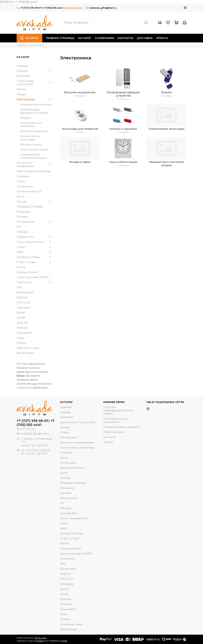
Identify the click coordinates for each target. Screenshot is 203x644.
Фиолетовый (25, 292)
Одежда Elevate (35, 272)
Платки (21, 343)
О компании (104, 38)
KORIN (21, 267)
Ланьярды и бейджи (30, 207)
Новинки (22, 66)
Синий (21, 318)
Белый (21, 313)
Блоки (21, 376)
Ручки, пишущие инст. (35, 242)
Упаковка (23, 176)
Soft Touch (23, 303)
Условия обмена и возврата (121, 427)
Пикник (22, 89)
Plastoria (22, 297)
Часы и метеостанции (34, 150)
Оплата (162, 38)
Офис (35, 252)
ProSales (39, 641)
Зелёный (22, 328)
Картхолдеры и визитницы (34, 171)
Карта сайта (40, 638)
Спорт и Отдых (35, 262)
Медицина (24, 212)
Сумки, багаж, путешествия (35, 83)
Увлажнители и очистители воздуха (33, 156)
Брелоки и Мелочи (29, 191)
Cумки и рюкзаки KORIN (33, 277)
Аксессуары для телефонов (31, 124)
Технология (35, 282)
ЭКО (20, 287)
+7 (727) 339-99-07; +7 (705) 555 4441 (39, 8)
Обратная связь (114, 432)
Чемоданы (23, 308)
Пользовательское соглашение (115, 420)
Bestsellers (23, 76)
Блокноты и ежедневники (35, 165)
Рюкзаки (22, 217)
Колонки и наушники (34, 131)
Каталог (29, 38)
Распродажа (25, 186)
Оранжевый (24, 333)
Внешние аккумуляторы (36, 104)
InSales (64, 641)
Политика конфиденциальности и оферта (119, 410)
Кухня (20, 196)
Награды (22, 232)
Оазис (21, 338)
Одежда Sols (35, 237)
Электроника (35, 99)
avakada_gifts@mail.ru (101, 8)
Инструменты (35, 222)
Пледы (21, 94)
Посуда (35, 201)
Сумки (35, 247)
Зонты (21, 181)
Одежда (35, 71)
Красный (22, 323)
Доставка (145, 38)
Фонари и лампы (31, 144)
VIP (19, 227)
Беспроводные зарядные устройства (34, 111)
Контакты (125, 38)
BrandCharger (25, 353)
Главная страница (60, 38)
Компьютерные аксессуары (30, 138)
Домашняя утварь (35, 257)
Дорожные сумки (28, 348)
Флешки (26, 118)
